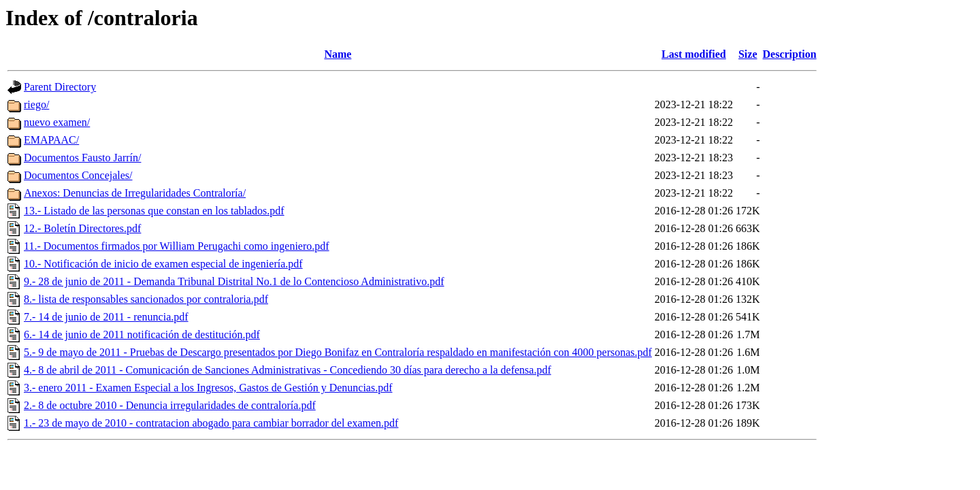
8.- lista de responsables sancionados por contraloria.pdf (146, 299)
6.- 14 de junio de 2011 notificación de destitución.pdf (142, 334)
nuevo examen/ (57, 122)
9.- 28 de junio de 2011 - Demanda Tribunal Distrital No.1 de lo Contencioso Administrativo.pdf (234, 281)
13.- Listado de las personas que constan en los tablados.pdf (154, 211)
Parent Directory (60, 87)
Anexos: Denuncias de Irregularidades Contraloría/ (135, 193)
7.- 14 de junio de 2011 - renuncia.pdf (106, 317)
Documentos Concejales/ (78, 175)
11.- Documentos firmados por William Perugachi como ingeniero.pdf (177, 246)
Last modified (694, 54)
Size (748, 54)
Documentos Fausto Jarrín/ (82, 158)
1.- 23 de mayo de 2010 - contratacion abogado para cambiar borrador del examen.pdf (211, 423)
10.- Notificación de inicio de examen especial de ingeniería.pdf (163, 264)
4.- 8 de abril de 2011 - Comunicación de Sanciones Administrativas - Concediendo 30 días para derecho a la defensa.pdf (288, 370)
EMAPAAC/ (51, 140)
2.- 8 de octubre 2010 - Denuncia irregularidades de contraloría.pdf (170, 405)
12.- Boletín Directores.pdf (82, 228)
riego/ (36, 104)
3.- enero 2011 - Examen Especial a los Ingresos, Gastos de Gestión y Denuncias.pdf (208, 388)
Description (790, 54)
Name (338, 54)
